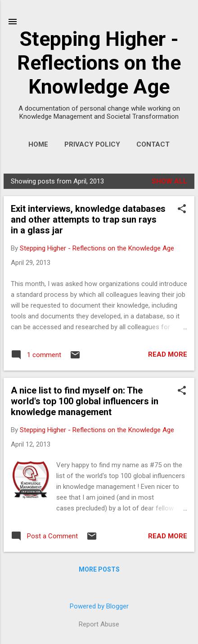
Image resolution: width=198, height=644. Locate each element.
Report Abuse (99, 624)
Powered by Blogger (99, 606)
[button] (182, 210)
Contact (153, 144)
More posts (99, 569)
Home (38, 144)
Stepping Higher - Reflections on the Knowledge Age (99, 63)
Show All (169, 181)
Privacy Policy (92, 144)
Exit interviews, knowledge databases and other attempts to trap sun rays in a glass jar (88, 219)
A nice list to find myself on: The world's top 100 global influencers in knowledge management (85, 401)
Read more (168, 354)
